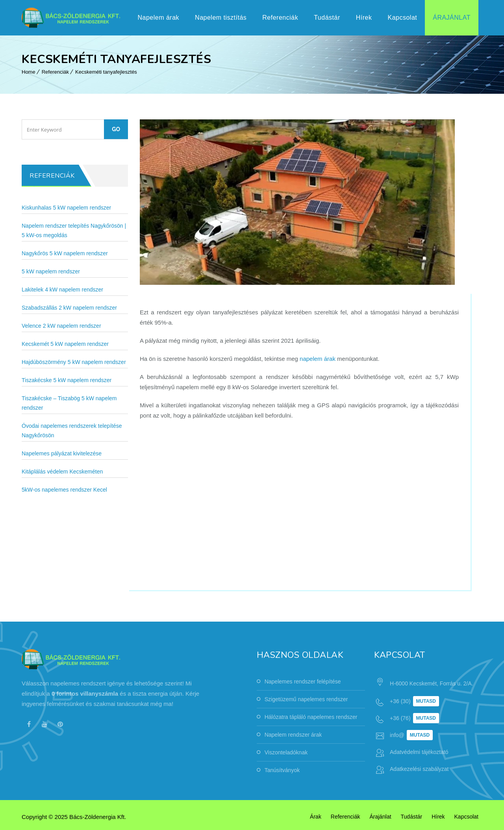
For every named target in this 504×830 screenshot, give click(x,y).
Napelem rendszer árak (293, 735)
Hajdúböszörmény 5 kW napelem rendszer (74, 362)
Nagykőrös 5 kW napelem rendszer (65, 253)
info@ (397, 735)
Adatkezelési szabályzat (419, 769)
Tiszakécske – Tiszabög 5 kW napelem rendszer (69, 403)
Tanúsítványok (282, 770)
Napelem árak (158, 18)
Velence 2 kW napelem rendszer (61, 326)
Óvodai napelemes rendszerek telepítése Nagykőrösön (72, 431)
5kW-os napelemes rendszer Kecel (64, 490)
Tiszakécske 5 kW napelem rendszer (67, 380)
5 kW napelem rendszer (51, 271)
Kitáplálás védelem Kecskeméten (62, 472)
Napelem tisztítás (221, 18)
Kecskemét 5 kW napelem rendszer (65, 344)
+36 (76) (400, 718)
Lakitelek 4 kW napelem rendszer (62, 290)
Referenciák (280, 18)
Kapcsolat (402, 18)
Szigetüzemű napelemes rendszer (306, 699)
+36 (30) (400, 701)
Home (29, 72)
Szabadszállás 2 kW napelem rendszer (69, 308)
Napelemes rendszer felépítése (303, 681)
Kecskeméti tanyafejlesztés (106, 72)
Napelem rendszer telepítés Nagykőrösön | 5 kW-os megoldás (74, 230)
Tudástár (327, 18)
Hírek (364, 18)
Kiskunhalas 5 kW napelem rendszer (66, 208)
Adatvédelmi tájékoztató (419, 752)
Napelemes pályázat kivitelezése (62, 453)
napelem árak (318, 359)
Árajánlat (452, 18)
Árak (316, 817)
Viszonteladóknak (286, 752)
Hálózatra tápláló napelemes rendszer (311, 717)
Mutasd (426, 701)
